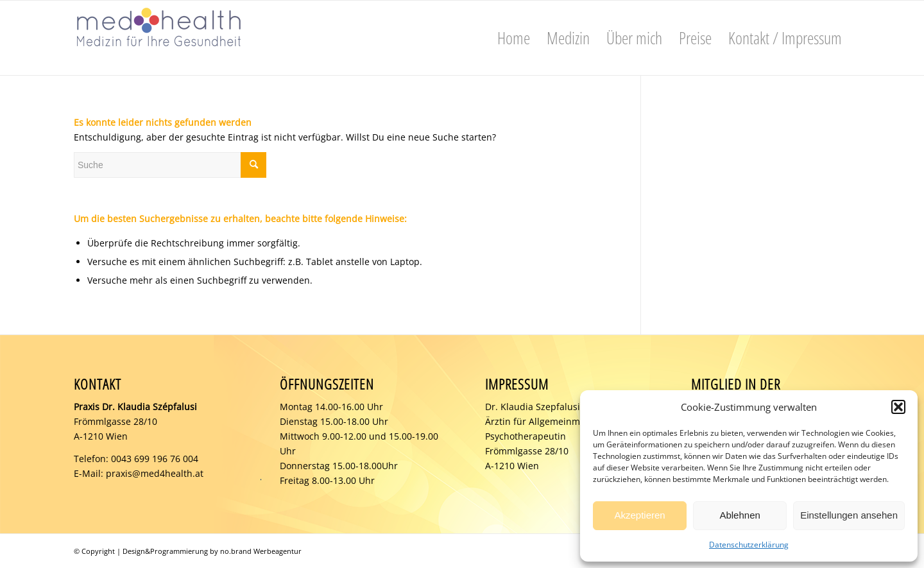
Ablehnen (740, 515)
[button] (898, 407)
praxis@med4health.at (155, 473)
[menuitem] (514, 38)
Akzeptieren (639, 515)
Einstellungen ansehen (849, 515)
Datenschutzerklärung (749, 545)
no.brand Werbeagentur (261, 551)
